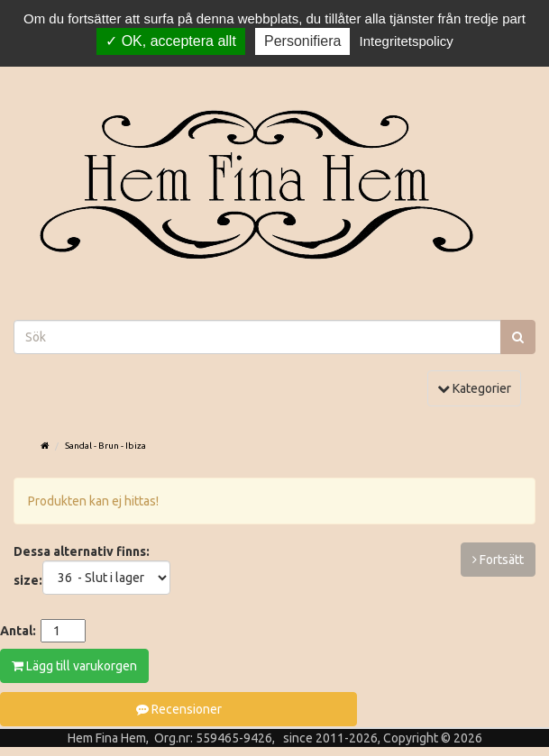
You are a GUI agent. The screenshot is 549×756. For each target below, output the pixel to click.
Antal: (18, 631)
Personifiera (302, 41)
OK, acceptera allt (171, 41)
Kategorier (479, 387)
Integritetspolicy (407, 41)
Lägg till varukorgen (74, 666)
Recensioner (179, 709)
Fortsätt (498, 560)
